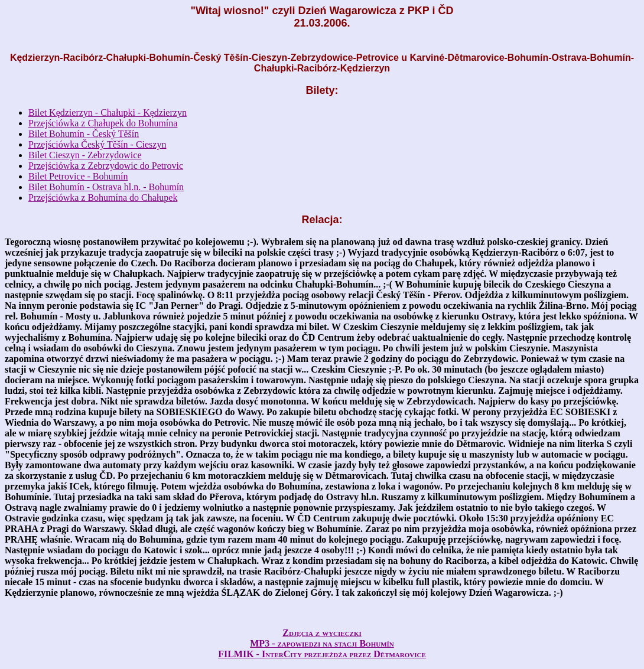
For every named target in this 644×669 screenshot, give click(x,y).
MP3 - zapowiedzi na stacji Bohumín (322, 643)
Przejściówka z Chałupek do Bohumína (103, 123)
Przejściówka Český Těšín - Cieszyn (97, 144)
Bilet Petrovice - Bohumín (78, 176)
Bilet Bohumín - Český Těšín (84, 134)
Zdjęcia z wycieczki (322, 633)
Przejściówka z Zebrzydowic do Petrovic (106, 166)
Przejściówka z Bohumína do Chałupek (103, 198)
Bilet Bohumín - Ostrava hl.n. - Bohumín (106, 187)
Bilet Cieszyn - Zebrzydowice (85, 155)
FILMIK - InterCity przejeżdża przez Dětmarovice (322, 654)
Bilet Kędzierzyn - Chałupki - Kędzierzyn (108, 112)
